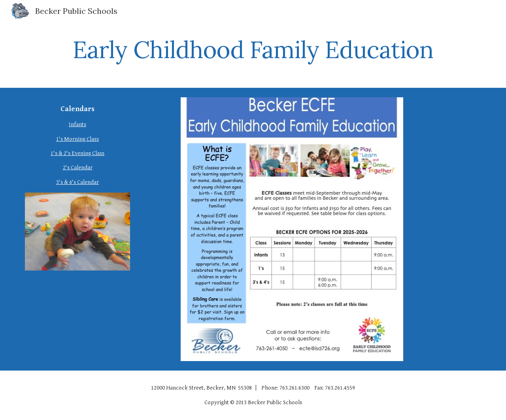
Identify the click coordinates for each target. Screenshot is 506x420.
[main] (253, 49)
